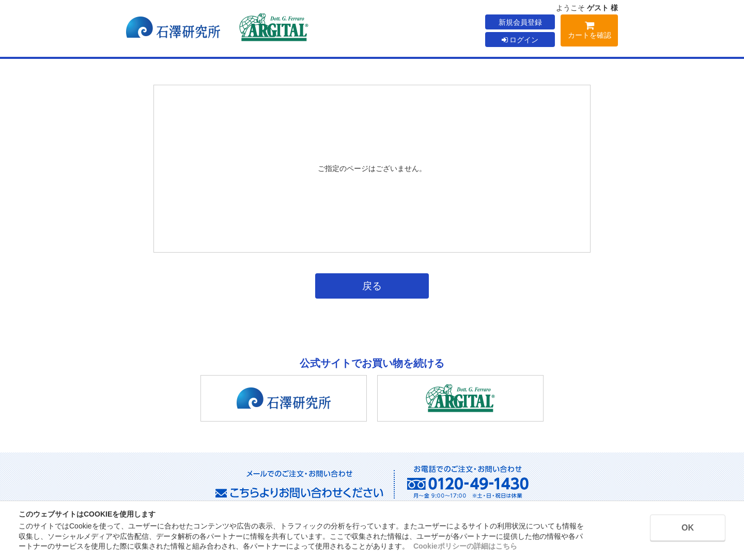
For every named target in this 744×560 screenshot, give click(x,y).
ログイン (520, 40)
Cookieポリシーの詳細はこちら (465, 546)
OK (688, 528)
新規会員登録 (520, 22)
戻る (372, 286)
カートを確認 (589, 32)
